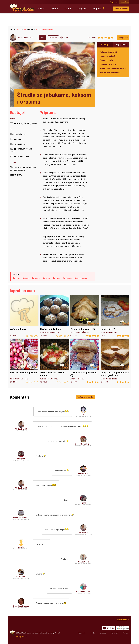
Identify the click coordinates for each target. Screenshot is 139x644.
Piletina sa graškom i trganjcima (113, 68)
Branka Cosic (83, 562)
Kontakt (57, 633)
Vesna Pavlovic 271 (21, 518)
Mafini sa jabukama (54, 316)
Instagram (114, 633)
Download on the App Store (109, 628)
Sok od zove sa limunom (110, 72)
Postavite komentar (85, 397)
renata (21, 547)
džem (48, 278)
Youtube (103, 633)
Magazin (82, 9)
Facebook (82, 633)
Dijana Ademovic (83, 591)
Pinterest (126, 633)
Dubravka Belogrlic (83, 444)
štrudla (69, 278)
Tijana (83, 503)
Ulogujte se (125, 2)
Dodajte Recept (121, 9)
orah (18, 278)
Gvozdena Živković (21, 606)
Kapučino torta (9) (108, 56)
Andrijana (21, 459)
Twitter (93, 633)
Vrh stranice (122, 620)
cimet (58, 278)
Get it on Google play (123, 628)
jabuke (37, 278)
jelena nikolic (83, 473)
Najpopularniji (121, 45)
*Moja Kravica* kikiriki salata (54, 361)
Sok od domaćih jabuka (24, 361)
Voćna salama (24, 316)
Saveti (68, 9)
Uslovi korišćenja (40, 633)
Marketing (50, 633)
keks (27, 278)
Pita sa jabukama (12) (85, 316)
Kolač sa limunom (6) (109, 52)
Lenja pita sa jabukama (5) (85, 361)
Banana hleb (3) (107, 60)
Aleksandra (21, 577)
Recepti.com (22, 8)
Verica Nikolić (29, 38)
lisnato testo (82, 278)
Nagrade (97, 9)
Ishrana (54, 9)
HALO (24, 637)
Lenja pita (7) (115, 316)
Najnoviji (105, 45)
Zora (83, 414)
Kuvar (41, 9)
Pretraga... (108, 9)
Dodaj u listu (123, 38)
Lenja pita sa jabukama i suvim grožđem (115, 361)
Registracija (115, 2)
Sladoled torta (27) (108, 64)
